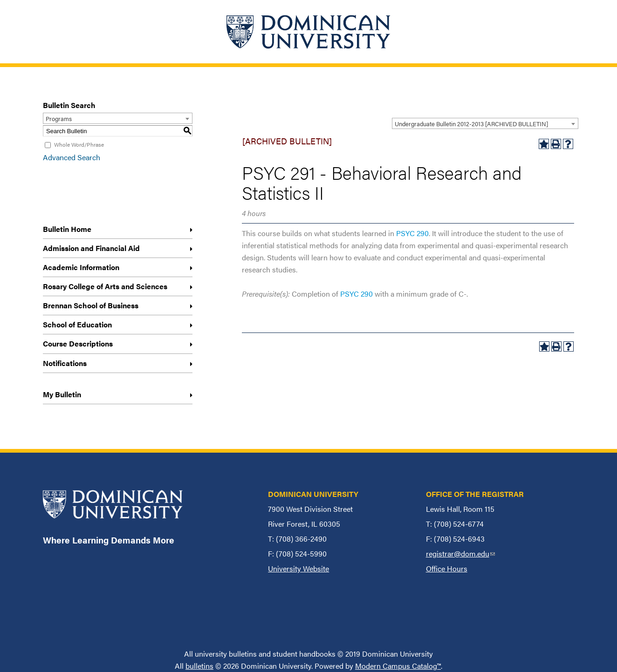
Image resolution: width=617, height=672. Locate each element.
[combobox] (485, 123)
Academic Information (81, 267)
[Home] (308, 32)
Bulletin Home (67, 229)
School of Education (77, 324)
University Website (298, 568)
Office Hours (447, 568)
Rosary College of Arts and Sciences (105, 286)
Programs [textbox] (59, 119)
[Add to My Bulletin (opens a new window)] (544, 144)
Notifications (65, 363)
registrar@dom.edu (460, 553)
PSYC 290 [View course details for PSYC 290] (412, 233)
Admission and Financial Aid (91, 248)
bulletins (199, 666)
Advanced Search (72, 157)
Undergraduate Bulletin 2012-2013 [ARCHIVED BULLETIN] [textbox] (471, 124)
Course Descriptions (78, 343)
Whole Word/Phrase (79, 144)
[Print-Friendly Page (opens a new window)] (556, 144)
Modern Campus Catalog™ (398, 666)
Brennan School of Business (91, 305)
